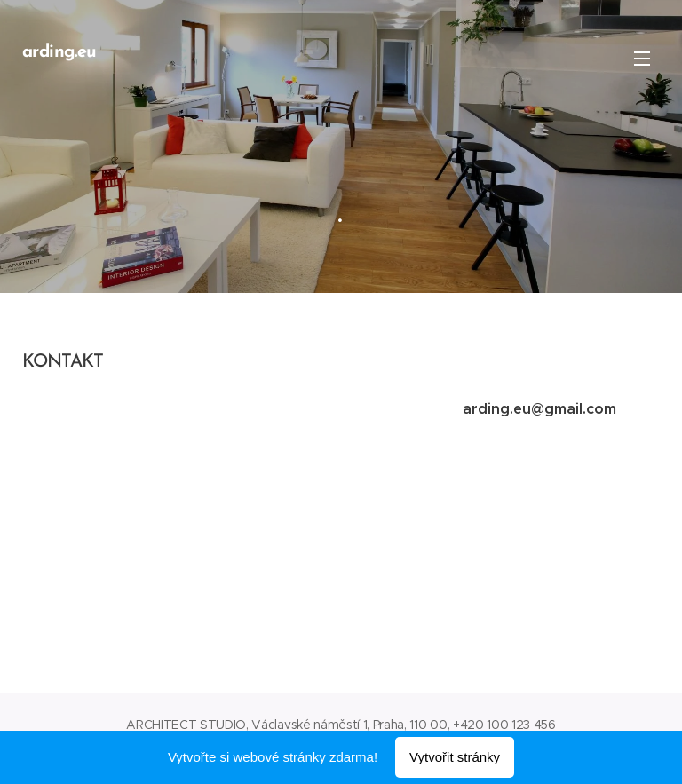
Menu (642, 59)
